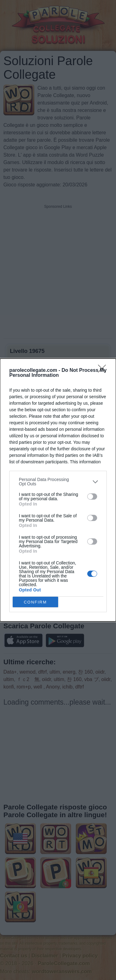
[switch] (92, 497)
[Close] (104, 371)
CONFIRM (35, 602)
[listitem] (58, 482)
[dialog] (58, 490)
